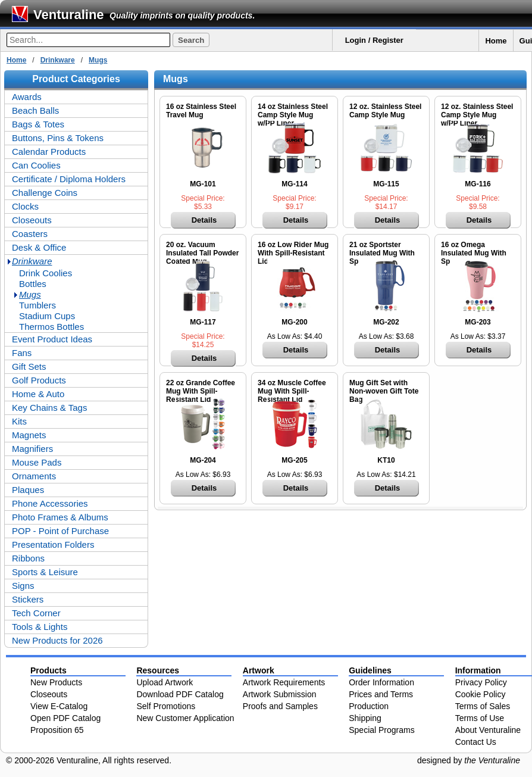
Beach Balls (35, 110)
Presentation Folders (53, 544)
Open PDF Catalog (65, 718)
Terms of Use (480, 718)
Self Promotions (166, 706)
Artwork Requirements (284, 682)
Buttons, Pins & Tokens (58, 138)
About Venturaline (488, 730)
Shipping (365, 718)
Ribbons (28, 558)
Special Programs (382, 730)
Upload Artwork (165, 682)
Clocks (25, 206)
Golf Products (39, 380)
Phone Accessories (50, 503)
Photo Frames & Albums (60, 517)
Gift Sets (29, 366)
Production (369, 706)
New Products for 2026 (57, 640)
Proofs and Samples (280, 706)
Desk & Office (39, 247)
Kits (19, 421)
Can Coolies (36, 165)
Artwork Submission (280, 694)
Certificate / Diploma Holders (69, 179)
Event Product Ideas (52, 339)
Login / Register (374, 40)
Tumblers (37, 305)
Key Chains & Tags (49, 408)
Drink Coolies (46, 273)
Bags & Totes (38, 124)
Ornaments (34, 476)
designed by (469, 760)
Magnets (29, 435)
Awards (27, 97)
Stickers (28, 599)
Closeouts (32, 220)
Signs (23, 586)
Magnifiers (32, 449)
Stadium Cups (47, 316)
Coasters (30, 234)
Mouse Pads (37, 462)
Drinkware (58, 60)
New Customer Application (185, 718)
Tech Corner (36, 613)
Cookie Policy (481, 694)
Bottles (33, 284)
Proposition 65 (57, 730)
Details (204, 220)
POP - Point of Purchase (60, 531)
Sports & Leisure (45, 572)
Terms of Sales (483, 706)
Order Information (381, 682)
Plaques (28, 490)
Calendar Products (49, 152)
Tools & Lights (40, 627)
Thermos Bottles (51, 327)
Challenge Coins (45, 193)
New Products (56, 682)
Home (496, 41)
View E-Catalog (59, 706)
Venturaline (69, 15)
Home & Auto (38, 394)
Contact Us (476, 742)
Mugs (98, 60)
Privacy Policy (481, 682)
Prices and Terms (381, 694)
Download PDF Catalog (180, 694)
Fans (22, 353)
